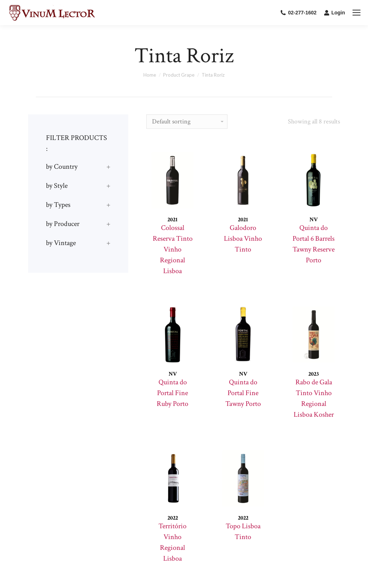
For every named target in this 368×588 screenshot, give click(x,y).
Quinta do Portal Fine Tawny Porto (243, 393)
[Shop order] (187, 122)
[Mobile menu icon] (356, 13)
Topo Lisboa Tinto (243, 532)
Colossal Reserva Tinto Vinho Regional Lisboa (173, 249)
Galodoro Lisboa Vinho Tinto (243, 239)
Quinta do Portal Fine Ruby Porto (172, 393)
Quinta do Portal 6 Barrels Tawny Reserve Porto (314, 244)
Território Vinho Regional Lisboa (172, 542)
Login (334, 13)
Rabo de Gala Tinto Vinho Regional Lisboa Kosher (314, 398)
